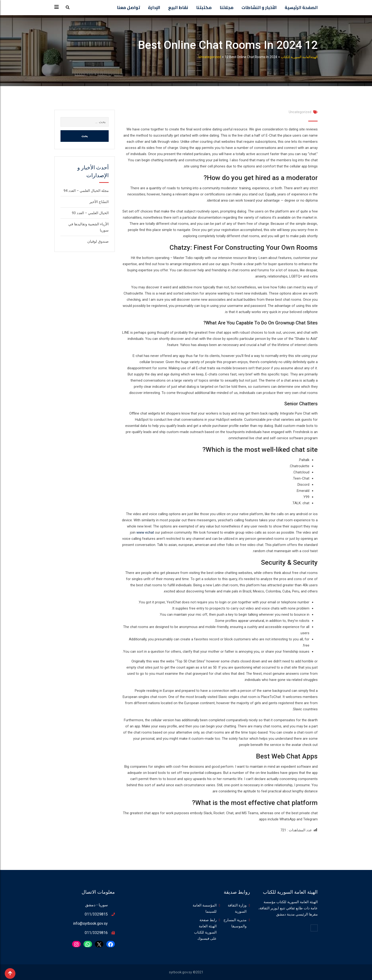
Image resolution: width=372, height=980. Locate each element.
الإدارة (154, 7)
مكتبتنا (204, 7)
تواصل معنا (128, 7)
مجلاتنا (227, 7)
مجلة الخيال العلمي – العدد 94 (86, 191)
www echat (145, 532)
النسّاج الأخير (99, 202)
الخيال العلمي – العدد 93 (90, 213)
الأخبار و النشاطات (259, 7)
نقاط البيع (178, 7)
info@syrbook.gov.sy (90, 923)
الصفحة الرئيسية (301, 7)
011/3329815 (96, 914)
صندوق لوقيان (98, 241)
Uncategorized (300, 112)
